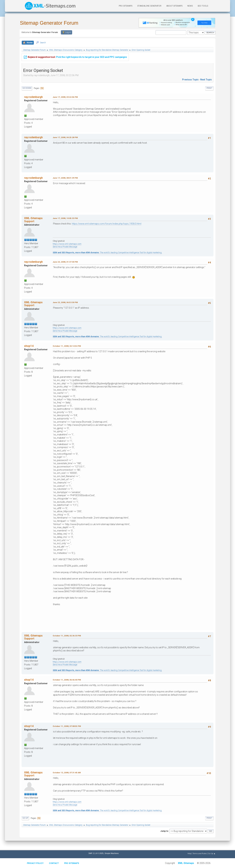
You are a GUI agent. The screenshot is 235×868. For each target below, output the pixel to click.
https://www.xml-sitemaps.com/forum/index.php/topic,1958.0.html (107, 224)
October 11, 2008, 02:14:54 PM (67, 346)
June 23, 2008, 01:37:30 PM (65, 262)
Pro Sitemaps (72, 863)
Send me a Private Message (65, 247)
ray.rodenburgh (33, 97)
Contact (54, 863)
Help (189, 853)
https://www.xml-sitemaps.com (67, 244)
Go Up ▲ (212, 853)
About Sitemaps (174, 6)
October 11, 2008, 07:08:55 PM (67, 726)
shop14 (29, 346)
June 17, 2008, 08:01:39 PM (65, 178)
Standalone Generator (149, 6)
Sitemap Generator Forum (49, 23)
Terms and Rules (200, 853)
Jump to (164, 831)
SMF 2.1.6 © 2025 (96, 853)
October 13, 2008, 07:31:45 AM (67, 773)
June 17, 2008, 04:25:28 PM (65, 137)
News (190, 6)
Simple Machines (112, 853)
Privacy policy (35, 863)
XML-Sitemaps (186, 863)
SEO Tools (203, 6)
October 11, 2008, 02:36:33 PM (67, 636)
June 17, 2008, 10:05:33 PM (65, 218)
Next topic (206, 80)
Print (209, 88)
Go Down (27, 88)
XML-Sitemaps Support (33, 220)
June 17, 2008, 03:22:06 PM (65, 97)
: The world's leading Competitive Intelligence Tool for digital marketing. (107, 252)
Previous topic (190, 80)
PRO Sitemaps (126, 6)
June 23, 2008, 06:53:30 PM (65, 302)
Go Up (25, 818)
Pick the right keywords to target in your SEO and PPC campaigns (75, 57)
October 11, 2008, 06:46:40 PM (67, 680)
